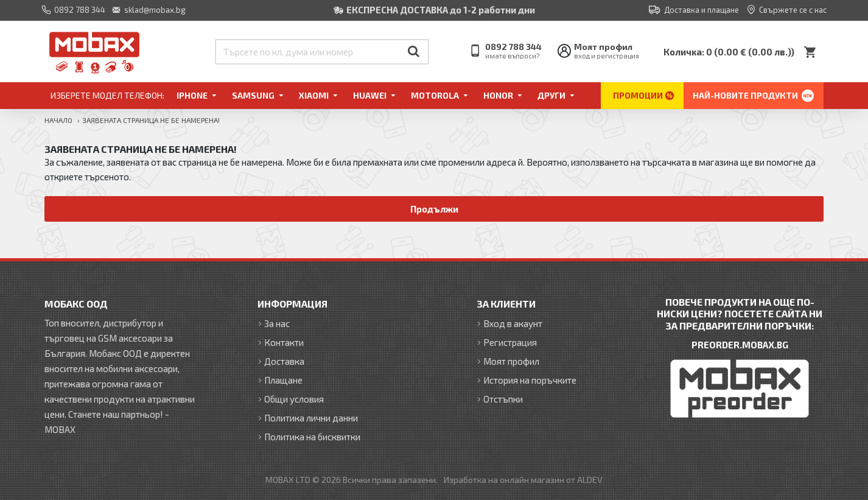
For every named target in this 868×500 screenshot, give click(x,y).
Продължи (434, 209)
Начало (58, 120)
